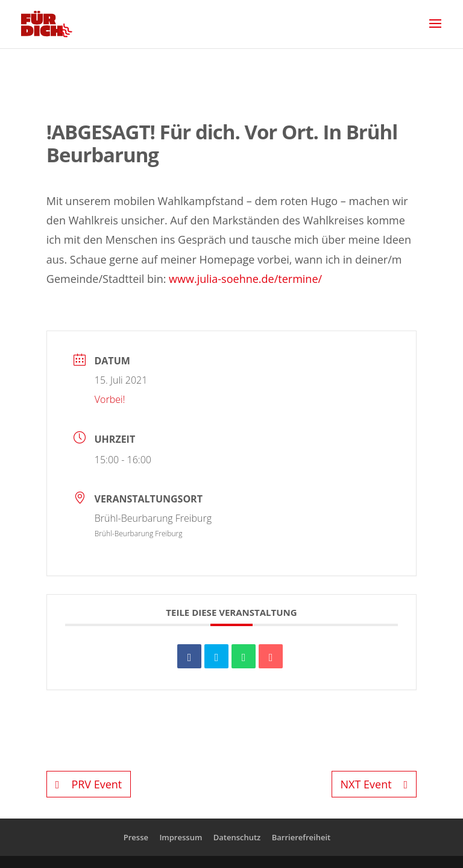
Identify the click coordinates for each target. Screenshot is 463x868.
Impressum (181, 837)
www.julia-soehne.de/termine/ (245, 279)
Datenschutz (237, 837)
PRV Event (89, 784)
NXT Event (374, 784)
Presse (136, 837)
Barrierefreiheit (301, 837)
